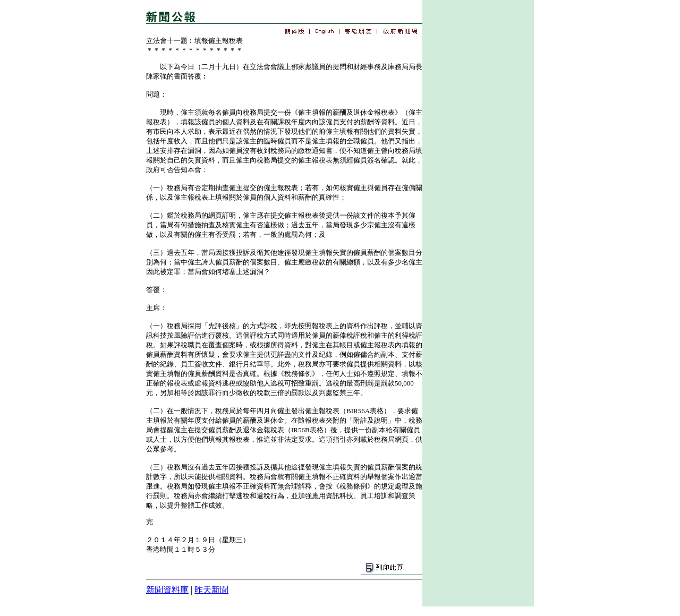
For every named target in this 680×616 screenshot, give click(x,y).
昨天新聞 (211, 590)
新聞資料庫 (167, 590)
